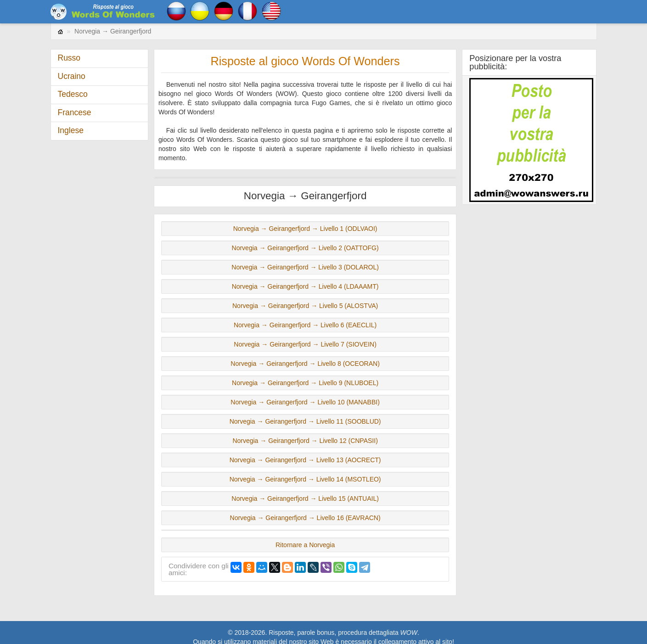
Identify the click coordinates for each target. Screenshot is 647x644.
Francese (75, 112)
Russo (69, 58)
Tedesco (73, 94)
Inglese (71, 130)
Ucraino (72, 76)
